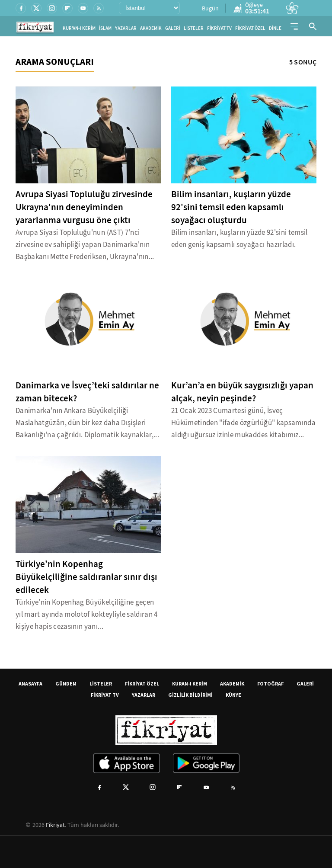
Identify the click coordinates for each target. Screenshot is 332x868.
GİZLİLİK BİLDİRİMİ (190, 695)
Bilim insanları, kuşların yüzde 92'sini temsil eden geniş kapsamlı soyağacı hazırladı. (239, 239)
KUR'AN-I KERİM (79, 28)
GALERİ (173, 28)
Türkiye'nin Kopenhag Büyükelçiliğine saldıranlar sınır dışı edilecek (86, 577)
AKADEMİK (151, 28)
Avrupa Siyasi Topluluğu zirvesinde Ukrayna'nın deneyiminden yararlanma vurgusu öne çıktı (84, 207)
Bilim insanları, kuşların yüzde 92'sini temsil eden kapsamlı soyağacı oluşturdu (231, 207)
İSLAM (105, 28)
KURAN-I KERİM (190, 684)
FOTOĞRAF (270, 684)
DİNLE (275, 28)
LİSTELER (194, 28)
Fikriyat (55, 825)
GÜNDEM (66, 684)
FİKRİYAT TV (219, 28)
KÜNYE (233, 695)
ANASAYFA (30, 684)
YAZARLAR (126, 28)
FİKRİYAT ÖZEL (250, 28)
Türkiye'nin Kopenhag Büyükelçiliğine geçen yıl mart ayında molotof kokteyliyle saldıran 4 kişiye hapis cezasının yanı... (87, 614)
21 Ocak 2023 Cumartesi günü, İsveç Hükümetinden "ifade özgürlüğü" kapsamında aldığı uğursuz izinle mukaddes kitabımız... (243, 423)
